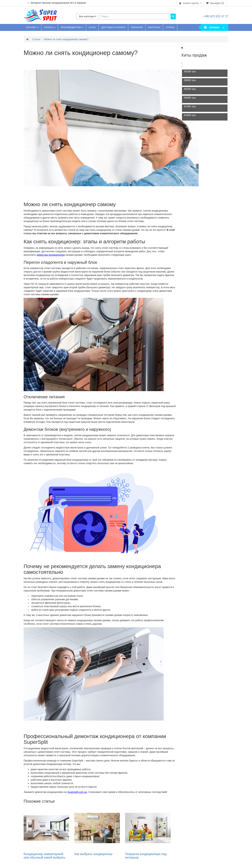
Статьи (36, 39)
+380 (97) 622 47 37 (216, 16)
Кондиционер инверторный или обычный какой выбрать (44, 856)
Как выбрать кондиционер (93, 854)
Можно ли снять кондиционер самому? (66, 39)
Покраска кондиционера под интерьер (146, 856)
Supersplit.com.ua (77, 792)
